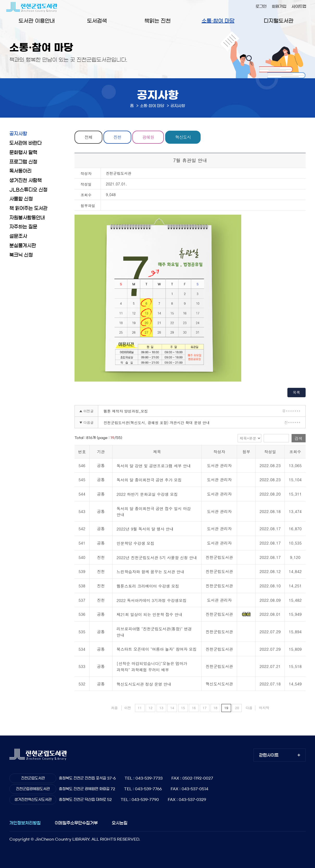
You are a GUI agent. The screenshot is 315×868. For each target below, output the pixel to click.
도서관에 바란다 (26, 143)
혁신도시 (183, 137)
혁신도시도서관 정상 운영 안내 (144, 684)
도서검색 (97, 21)
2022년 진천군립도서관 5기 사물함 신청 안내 (157, 557)
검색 (299, 438)
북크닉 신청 (21, 255)
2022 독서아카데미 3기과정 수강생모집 (152, 600)
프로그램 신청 (23, 162)
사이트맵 (299, 6)
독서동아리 (20, 171)
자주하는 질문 (23, 227)
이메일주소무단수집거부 (76, 823)
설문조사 (18, 236)
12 (150, 708)
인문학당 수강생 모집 (135, 543)
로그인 (261, 6)
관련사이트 (269, 755)
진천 (118, 137)
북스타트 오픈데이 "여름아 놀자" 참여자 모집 (157, 649)
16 (194, 708)
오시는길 (120, 823)
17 (205, 708)
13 (161, 708)
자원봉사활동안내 (27, 218)
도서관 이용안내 (37, 21)
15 (183, 708)
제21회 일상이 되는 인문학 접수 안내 (149, 615)
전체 (89, 137)
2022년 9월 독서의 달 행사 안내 (145, 529)
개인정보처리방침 (25, 823)
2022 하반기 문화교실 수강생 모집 (147, 494)
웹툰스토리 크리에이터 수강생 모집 (148, 586)
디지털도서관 (279, 21)
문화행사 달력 (23, 153)
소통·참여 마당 (218, 21)
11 (140, 708)
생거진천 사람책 (26, 180)
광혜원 (148, 137)
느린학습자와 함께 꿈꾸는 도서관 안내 (150, 572)
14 (172, 708)
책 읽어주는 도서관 (28, 208)
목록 (297, 392)
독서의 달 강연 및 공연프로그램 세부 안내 (154, 466)
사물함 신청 (21, 199)
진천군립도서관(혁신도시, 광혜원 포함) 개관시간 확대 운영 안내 (157, 423)
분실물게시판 (23, 246)
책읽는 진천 (157, 21)
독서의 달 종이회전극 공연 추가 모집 (149, 480)
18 (215, 708)
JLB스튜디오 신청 (28, 190)
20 (237, 708)
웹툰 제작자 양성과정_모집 (126, 411)
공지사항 (18, 134)
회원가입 (279, 6)
